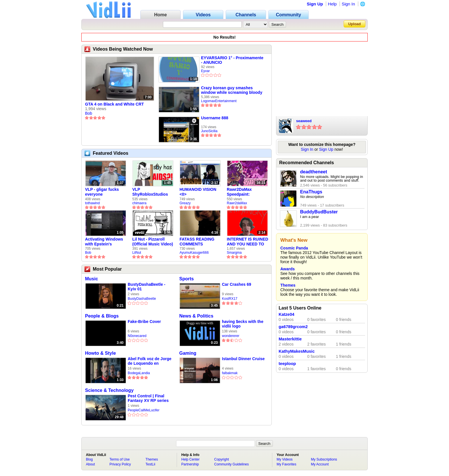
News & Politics (196, 316)
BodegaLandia (139, 373)
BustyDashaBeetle (142, 299)
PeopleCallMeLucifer (144, 410)
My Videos (285, 459)
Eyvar (205, 71)
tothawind (92, 203)
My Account (320, 464)
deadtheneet (314, 172)
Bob (89, 113)
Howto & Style (101, 353)
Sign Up (315, 4)
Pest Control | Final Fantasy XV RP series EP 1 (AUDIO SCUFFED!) (148, 398)
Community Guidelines (232, 464)
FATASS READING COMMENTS (197, 242)
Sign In (348, 4)
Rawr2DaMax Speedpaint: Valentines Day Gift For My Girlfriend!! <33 (245, 192)
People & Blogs (102, 316)
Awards (287, 269)
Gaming (188, 353)
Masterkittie (290, 339)
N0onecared (137, 336)
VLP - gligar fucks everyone (102, 192)
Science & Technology (109, 390)
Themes (288, 285)
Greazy (185, 203)
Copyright (221, 459)
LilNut (137, 253)
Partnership (190, 464)
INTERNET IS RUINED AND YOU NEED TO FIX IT (248, 242)
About (90, 464)
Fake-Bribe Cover (144, 322)
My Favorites (286, 464)
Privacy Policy (120, 464)
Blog (89, 459)
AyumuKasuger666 (194, 253)
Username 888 (215, 118)
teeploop (287, 364)
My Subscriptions (324, 459)
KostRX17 (230, 299)
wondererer (231, 336)
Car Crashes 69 (237, 284)
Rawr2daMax (237, 203)
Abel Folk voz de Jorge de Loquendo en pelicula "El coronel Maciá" (149, 361)
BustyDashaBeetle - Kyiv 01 (147, 287)
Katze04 (286, 314)
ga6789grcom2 (293, 327)
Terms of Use (120, 459)
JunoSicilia (209, 131)
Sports (187, 279)
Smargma (234, 253)
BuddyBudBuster (319, 212)
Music (91, 279)
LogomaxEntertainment (219, 101)
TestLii (150, 464)
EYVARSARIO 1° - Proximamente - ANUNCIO (232, 60)
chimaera (139, 203)
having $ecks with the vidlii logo (243, 324)
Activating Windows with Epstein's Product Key (104, 242)
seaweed (304, 121)
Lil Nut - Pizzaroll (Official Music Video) (153, 242)
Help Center (190, 459)
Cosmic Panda (294, 248)
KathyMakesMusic (297, 351)
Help (332, 4)
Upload (355, 24)
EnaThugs (311, 192)
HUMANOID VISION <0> (198, 192)
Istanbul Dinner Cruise (243, 359)
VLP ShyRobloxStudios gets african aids (150, 192)
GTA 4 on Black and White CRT (114, 104)
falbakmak (230, 373)
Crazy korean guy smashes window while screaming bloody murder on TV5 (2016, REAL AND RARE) (232, 90)
